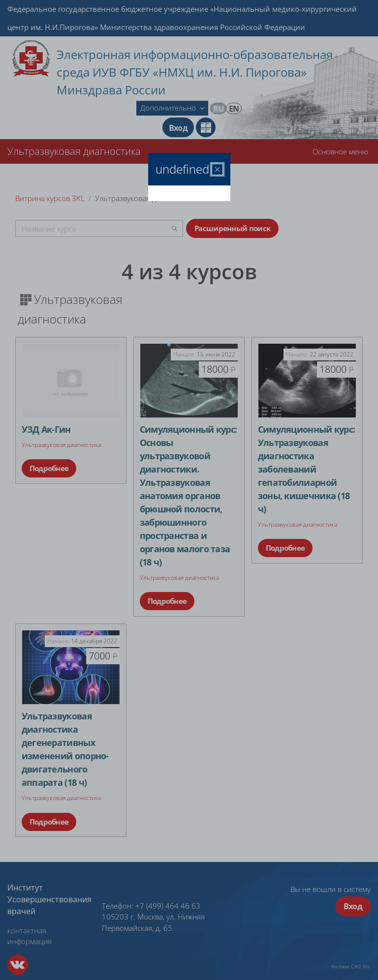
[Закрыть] (217, 169)
